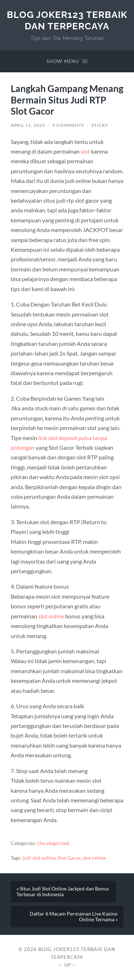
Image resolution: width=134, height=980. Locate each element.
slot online (51, 616)
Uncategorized (53, 843)
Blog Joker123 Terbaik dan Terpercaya (67, 20)
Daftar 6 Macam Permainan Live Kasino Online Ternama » (74, 917)
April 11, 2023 (28, 125)
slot (85, 151)
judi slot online (39, 858)
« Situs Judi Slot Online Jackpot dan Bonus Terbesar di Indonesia (63, 892)
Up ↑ (70, 965)
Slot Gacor (69, 858)
